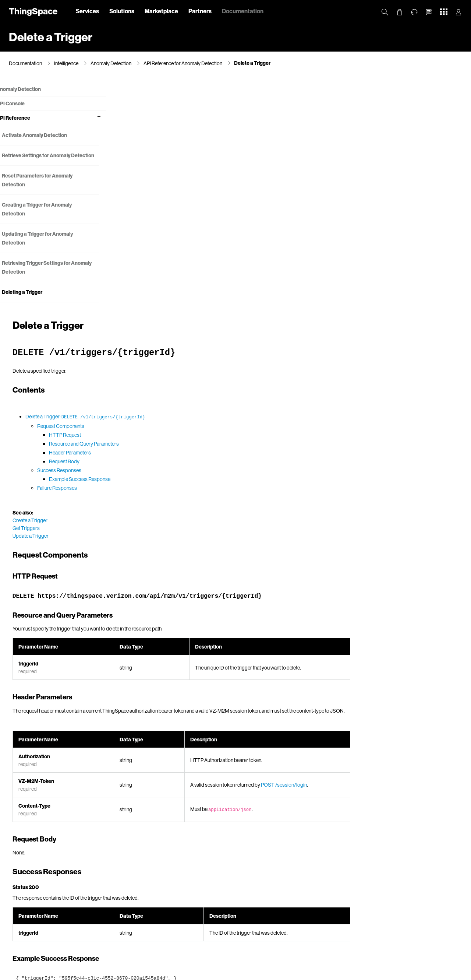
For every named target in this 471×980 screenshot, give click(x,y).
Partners (200, 11)
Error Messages (239, 846)
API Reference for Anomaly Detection (183, 63)
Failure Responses (173, 256)
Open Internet (282, 973)
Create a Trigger (146, 289)
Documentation (243, 11)
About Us (59, 973)
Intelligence (66, 63)
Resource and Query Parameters (200, 212)
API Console (23, 104)
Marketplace (161, 11)
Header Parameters (186, 221)
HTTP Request (181, 203)
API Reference (26, 118)
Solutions (122, 11)
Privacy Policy (89, 973)
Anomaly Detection (111, 63)
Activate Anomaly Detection (47, 135)
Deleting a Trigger (35, 301)
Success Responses (176, 238)
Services (87, 11)
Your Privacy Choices (182, 973)
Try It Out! (155, 872)
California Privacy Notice (132, 973)
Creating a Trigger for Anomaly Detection (49, 218)
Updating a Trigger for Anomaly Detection (50, 247)
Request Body (180, 230)
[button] (429, 12)
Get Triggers (142, 296)
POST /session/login (398, 553)
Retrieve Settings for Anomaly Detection (49, 160)
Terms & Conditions (243, 973)
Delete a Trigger (252, 63)
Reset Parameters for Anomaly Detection (50, 189)
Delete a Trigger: (202, 185)
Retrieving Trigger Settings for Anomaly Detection (49, 276)
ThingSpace (33, 11)
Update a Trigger (147, 304)
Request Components (177, 194)
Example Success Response (196, 247)
